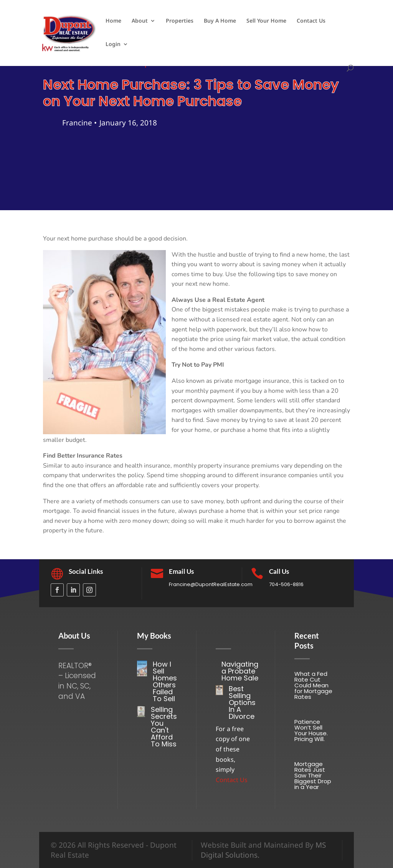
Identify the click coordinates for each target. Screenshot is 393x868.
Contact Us (311, 21)
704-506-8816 (286, 584)
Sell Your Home (266, 21)
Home (113, 21)
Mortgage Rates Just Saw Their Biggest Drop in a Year (313, 775)
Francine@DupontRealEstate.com (211, 584)
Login (113, 44)
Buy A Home (220, 21)
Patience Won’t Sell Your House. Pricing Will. (311, 730)
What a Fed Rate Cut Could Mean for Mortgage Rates (313, 685)
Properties (180, 21)
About (140, 21)
